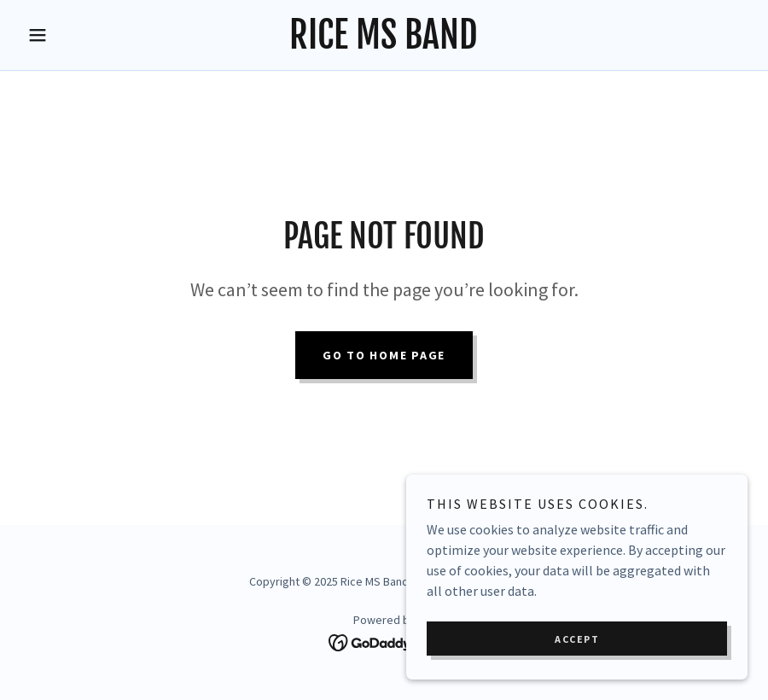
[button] (75, 35)
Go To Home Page (384, 355)
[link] (384, 44)
